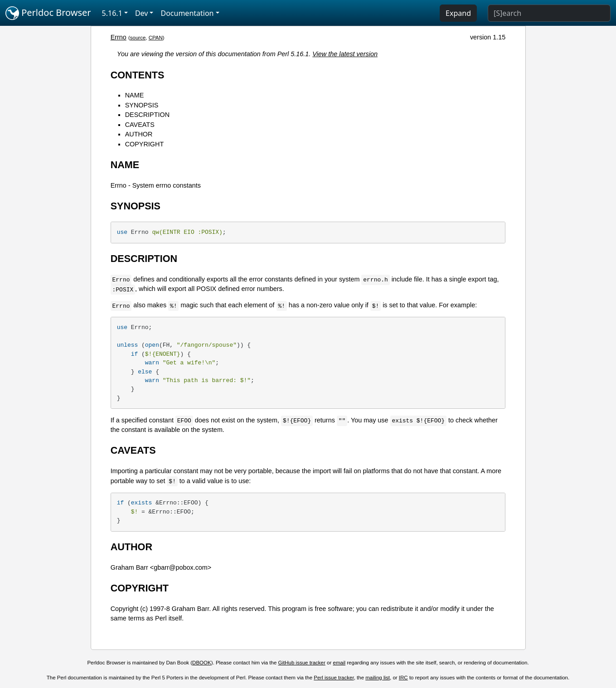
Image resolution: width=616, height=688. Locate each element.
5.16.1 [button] (112, 13)
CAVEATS (140, 125)
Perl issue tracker (334, 678)
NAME (135, 95)
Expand (458, 13)
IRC (403, 678)
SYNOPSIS (142, 105)
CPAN (156, 38)
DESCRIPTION (147, 115)
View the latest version (345, 54)
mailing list (378, 678)
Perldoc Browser (48, 13)
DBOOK (202, 663)
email (340, 663)
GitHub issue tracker (302, 663)
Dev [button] (142, 13)
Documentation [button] (187, 13)
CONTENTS (138, 75)
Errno (119, 37)
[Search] (549, 13)
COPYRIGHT (145, 144)
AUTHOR (139, 134)
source (138, 38)
